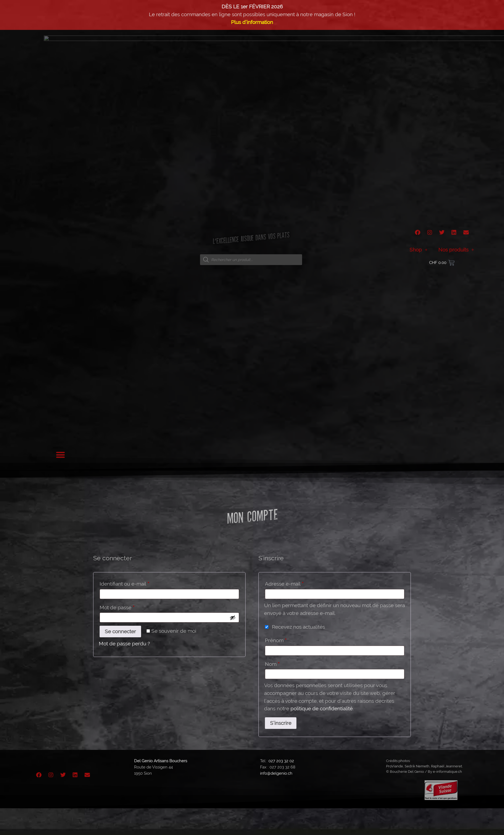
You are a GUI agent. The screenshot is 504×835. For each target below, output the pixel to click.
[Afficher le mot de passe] (233, 618)
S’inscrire (281, 723)
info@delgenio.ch (276, 773)
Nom (272, 664)
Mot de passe (130, 606)
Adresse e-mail (297, 583)
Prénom (276, 640)
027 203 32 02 (281, 761)
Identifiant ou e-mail (137, 583)
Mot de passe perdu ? (124, 643)
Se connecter (120, 631)
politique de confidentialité (322, 708)
